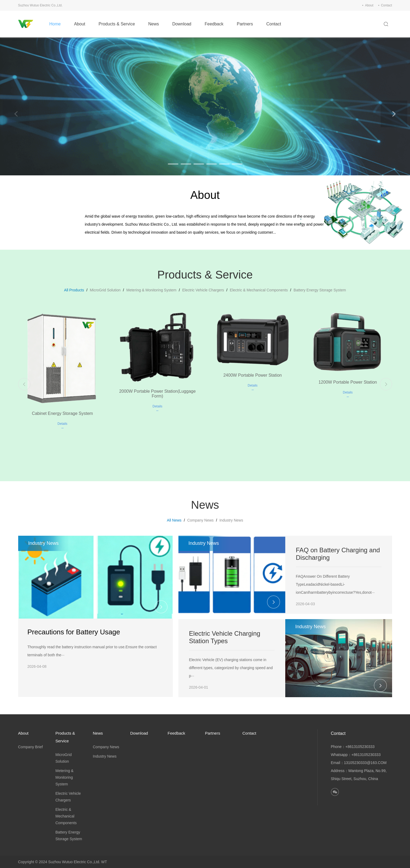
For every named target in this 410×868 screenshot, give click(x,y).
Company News (200, 520)
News (154, 24)
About (369, 5)
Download (182, 24)
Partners (245, 24)
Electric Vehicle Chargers (203, 290)
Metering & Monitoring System (151, 290)
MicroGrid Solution (105, 290)
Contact (386, 5)
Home (55, 24)
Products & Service (117, 24)
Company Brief (31, 747)
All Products (74, 290)
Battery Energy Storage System (320, 290)
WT (104, 862)
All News (174, 520)
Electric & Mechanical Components (259, 290)
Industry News (231, 520)
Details (62, 424)
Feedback (214, 24)
